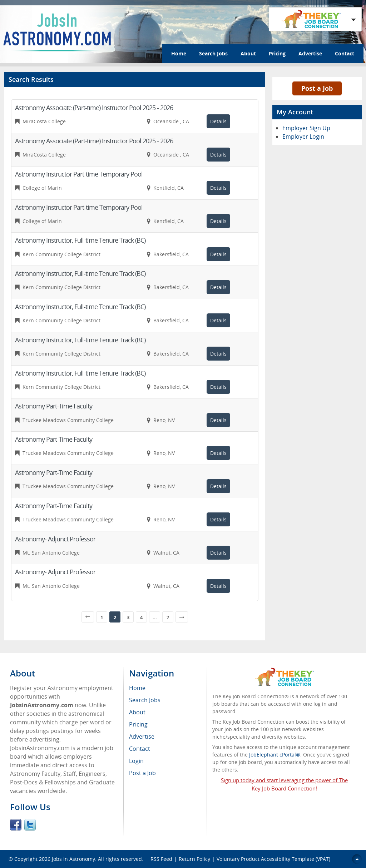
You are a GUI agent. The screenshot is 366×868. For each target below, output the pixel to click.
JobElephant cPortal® (275, 755)
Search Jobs (213, 53)
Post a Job (317, 88)
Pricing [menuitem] (138, 724)
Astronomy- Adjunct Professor (55, 539)
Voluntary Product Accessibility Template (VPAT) (273, 859)
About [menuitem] (137, 712)
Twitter (30, 825)
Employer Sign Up (306, 128)
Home (179, 53)
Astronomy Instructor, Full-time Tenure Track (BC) (80, 240)
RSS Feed (161, 859)
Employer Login (303, 137)
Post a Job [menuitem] (142, 773)
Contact (345, 53)
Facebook (16, 825)
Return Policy (194, 859)
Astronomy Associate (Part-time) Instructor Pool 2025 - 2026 (94, 108)
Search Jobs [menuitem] (145, 700)
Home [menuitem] (137, 688)
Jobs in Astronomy (73, 859)
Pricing (277, 53)
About (248, 53)
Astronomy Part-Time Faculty (54, 406)
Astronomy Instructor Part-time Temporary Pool (79, 174)
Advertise (310, 53)
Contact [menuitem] (140, 749)
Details (218, 121)
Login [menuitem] (136, 761)
